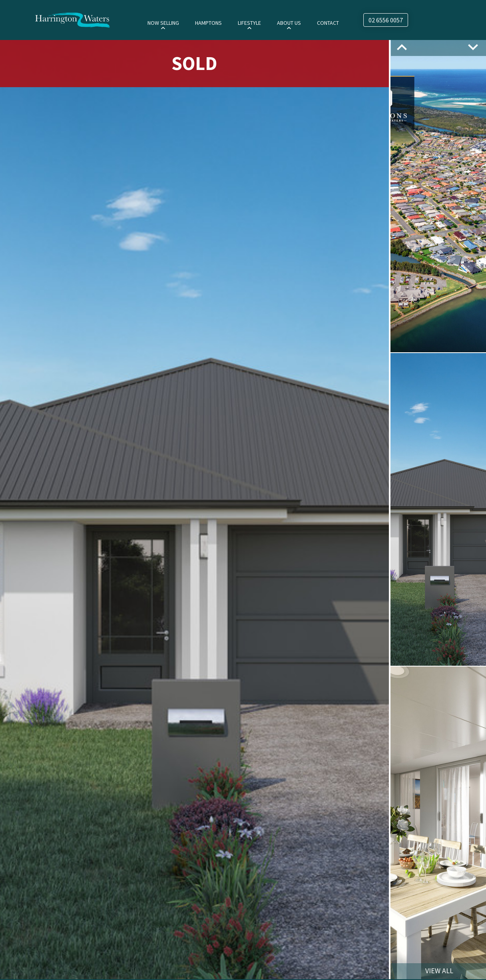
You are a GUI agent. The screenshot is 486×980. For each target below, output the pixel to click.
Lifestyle (249, 23)
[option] (194, 509)
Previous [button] (402, 47)
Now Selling (163, 23)
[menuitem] (163, 22)
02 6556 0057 (386, 20)
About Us (289, 23)
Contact (328, 23)
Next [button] (473, 47)
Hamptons (208, 23)
